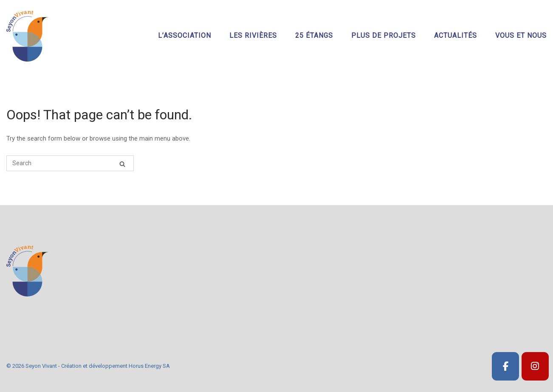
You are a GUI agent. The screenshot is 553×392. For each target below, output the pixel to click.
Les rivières (253, 35)
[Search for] (70, 163)
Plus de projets (384, 35)
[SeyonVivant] (506, 366)
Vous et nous (521, 35)
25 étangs (314, 35)
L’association (185, 35)
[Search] (122, 164)
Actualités (456, 35)
